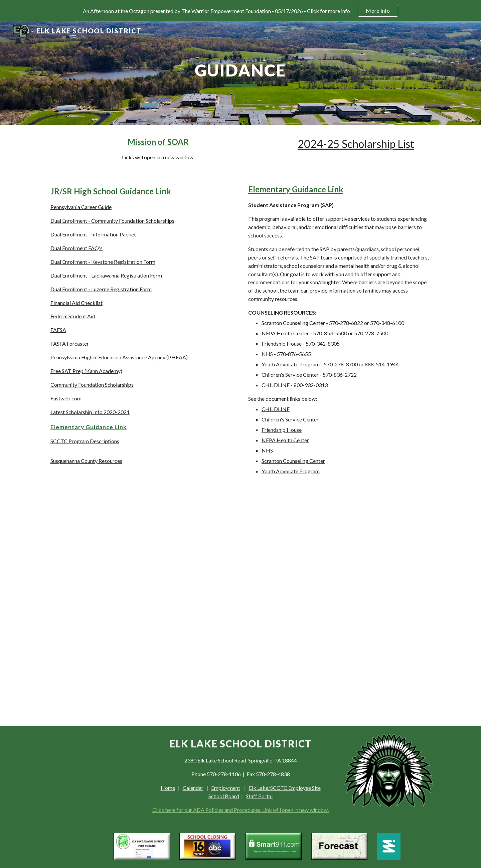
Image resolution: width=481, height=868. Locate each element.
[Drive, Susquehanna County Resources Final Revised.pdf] (142, 597)
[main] (240, 73)
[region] (240, 11)
